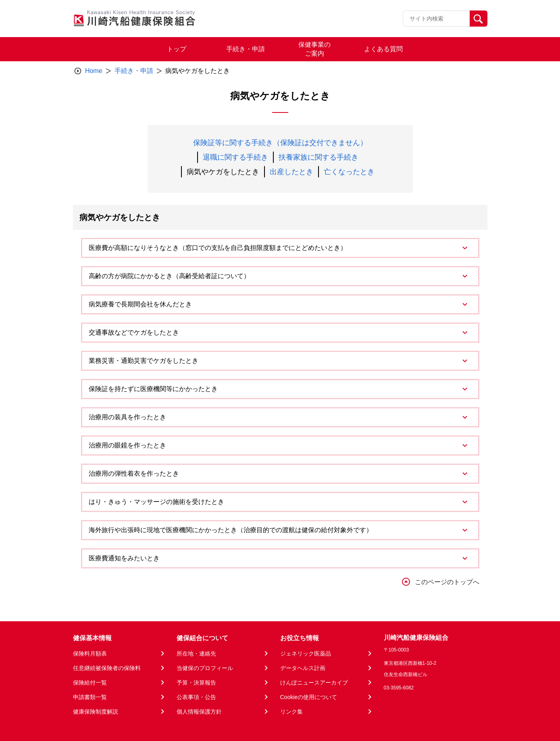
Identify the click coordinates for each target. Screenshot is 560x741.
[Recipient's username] (436, 19)
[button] (280, 248)
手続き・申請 (134, 71)
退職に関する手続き (235, 157)
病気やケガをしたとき (223, 172)
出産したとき (291, 172)
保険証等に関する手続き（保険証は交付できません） (280, 143)
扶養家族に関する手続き (319, 157)
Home (94, 71)
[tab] (280, 248)
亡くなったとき (349, 172)
